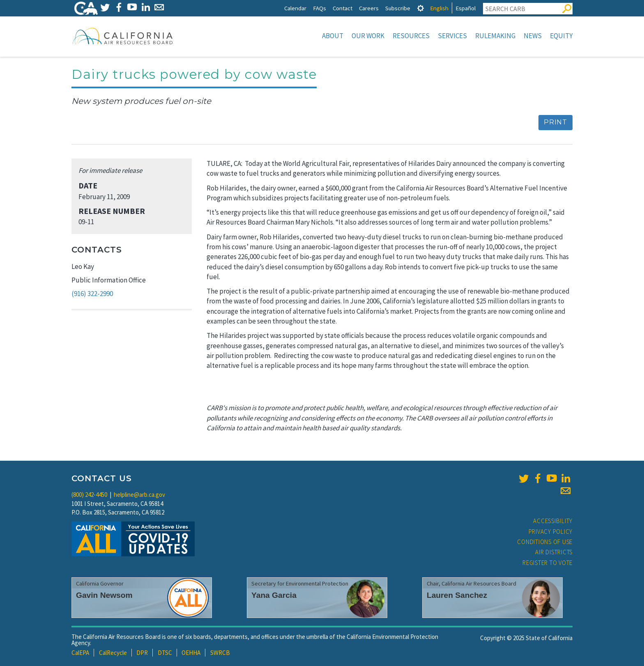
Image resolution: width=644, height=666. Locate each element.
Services (452, 36)
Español (466, 8)
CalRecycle (113, 653)
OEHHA (191, 653)
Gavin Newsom (104, 595)
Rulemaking (495, 36)
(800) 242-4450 (89, 495)
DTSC (165, 653)
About (333, 36)
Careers (369, 8)
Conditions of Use (545, 542)
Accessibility (553, 521)
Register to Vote (547, 563)
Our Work (368, 36)
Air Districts (554, 552)
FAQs (320, 8)
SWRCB (220, 653)
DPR (142, 653)
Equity (561, 36)
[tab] (421, 8)
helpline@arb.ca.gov (139, 495)
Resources (411, 36)
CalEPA (80, 653)
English (439, 8)
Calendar (295, 8)
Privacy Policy (551, 532)
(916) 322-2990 (92, 294)
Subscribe (398, 8)
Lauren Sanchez (457, 595)
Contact (343, 8)
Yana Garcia (274, 595)
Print (555, 122)
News (533, 36)
